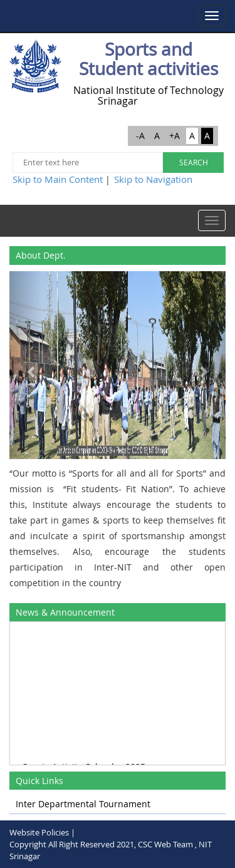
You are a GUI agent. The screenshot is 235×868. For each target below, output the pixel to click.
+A (175, 136)
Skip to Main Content (58, 179)
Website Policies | (42, 832)
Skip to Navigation (153, 179)
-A (140, 136)
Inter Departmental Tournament (83, 804)
